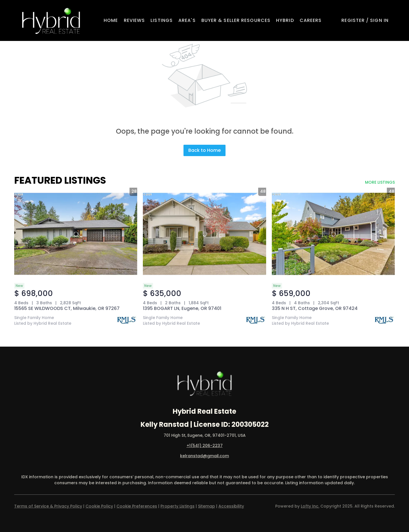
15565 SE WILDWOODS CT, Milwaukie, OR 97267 (67, 308)
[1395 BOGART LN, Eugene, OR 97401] (204, 234)
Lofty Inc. (310, 506)
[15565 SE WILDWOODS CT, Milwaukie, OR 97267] (76, 234)
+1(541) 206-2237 (205, 446)
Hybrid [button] (285, 20)
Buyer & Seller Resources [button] (236, 20)
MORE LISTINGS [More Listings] (380, 182)
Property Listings (178, 506)
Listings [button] (162, 20)
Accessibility (231, 506)
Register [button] (353, 20)
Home (111, 20)
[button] (51, 20)
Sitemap (206, 506)
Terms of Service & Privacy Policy (48, 506)
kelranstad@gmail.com (204, 456)
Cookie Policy (99, 506)
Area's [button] (187, 20)
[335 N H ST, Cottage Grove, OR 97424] (333, 234)
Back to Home (204, 150)
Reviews (134, 20)
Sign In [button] (379, 20)
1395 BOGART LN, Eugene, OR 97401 (182, 308)
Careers (311, 20)
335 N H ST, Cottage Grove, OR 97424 (315, 308)
